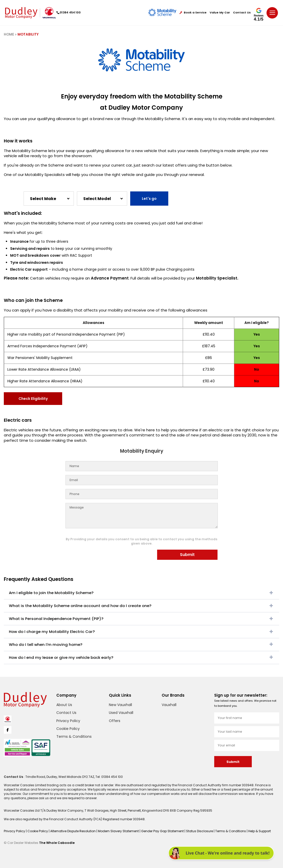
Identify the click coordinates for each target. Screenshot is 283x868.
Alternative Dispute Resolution (73, 831)
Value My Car (220, 13)
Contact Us (242, 13)
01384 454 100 (69, 12)
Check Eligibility (33, 399)
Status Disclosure (200, 831)
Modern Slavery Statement (119, 831)
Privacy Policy (68, 721)
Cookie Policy (68, 729)
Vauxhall (169, 705)
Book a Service (193, 13)
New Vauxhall (120, 705)
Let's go (149, 199)
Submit (187, 555)
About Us (64, 705)
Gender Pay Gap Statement (163, 831)
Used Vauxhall (121, 713)
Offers (115, 721)
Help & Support (260, 831)
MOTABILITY (28, 34)
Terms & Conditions (74, 736)
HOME (9, 34)
